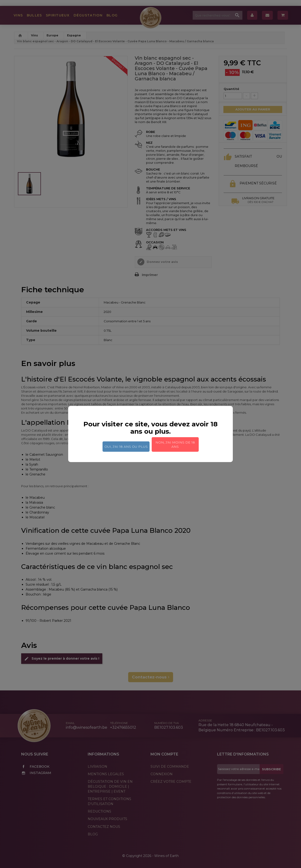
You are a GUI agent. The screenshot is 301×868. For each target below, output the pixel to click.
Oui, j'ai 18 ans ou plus (126, 447)
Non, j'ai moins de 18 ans (175, 444)
